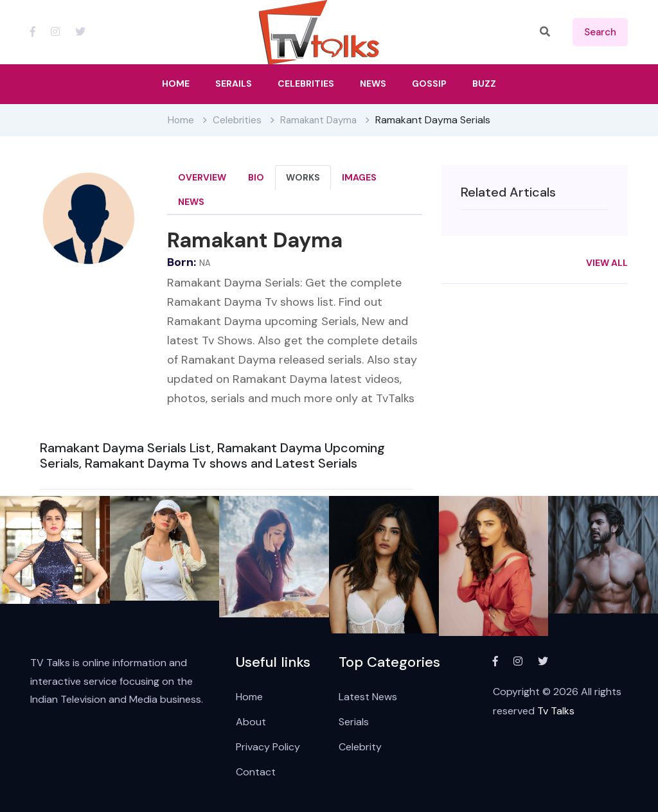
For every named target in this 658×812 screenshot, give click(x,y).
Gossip (429, 84)
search (600, 32)
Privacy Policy (268, 747)
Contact (256, 772)
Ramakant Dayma (318, 120)
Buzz (484, 84)
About (251, 722)
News (191, 202)
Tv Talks (556, 711)
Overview (202, 177)
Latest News (368, 697)
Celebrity (360, 747)
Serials (354, 722)
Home (181, 120)
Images (359, 177)
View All (607, 263)
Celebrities (237, 120)
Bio (256, 177)
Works (303, 177)
